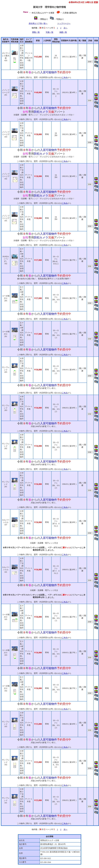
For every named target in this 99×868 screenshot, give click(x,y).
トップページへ (64, 23)
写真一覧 (50, 32)
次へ (65, 28)
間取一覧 (36, 32)
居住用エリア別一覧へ (38, 23)
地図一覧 (63, 32)
